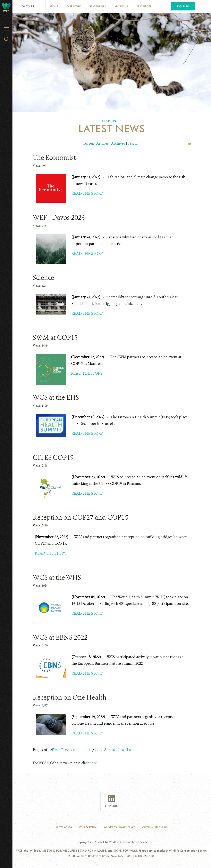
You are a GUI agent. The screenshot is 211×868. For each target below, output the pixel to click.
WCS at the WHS (57, 578)
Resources (144, 6)
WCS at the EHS (56, 397)
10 (113, 750)
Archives (118, 143)
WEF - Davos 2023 (59, 217)
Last (130, 750)
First (55, 750)
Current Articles (96, 143)
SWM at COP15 (55, 337)
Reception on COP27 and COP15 (81, 517)
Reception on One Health (70, 697)
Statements (98, 6)
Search (133, 143)
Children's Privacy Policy (119, 827)
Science (43, 278)
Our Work (74, 6)
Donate (183, 6)
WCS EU (29, 6)
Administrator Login (155, 827)
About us (121, 6)
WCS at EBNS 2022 (60, 637)
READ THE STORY (87, 193)
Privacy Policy (88, 827)
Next (120, 750)
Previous (68, 750)
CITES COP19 (53, 457)
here (93, 763)
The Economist (54, 158)
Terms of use (64, 827)
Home (54, 6)
